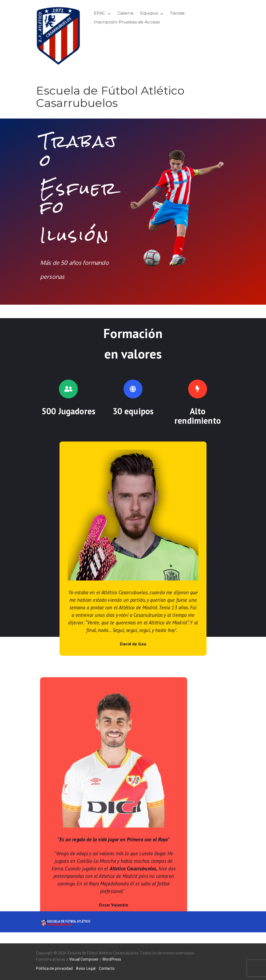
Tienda (177, 13)
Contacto (107, 968)
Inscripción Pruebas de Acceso (127, 22)
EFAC (100, 13)
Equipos (149, 13)
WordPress (112, 959)
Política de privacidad (55, 968)
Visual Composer (84, 959)
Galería (125, 13)
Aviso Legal (86, 968)
